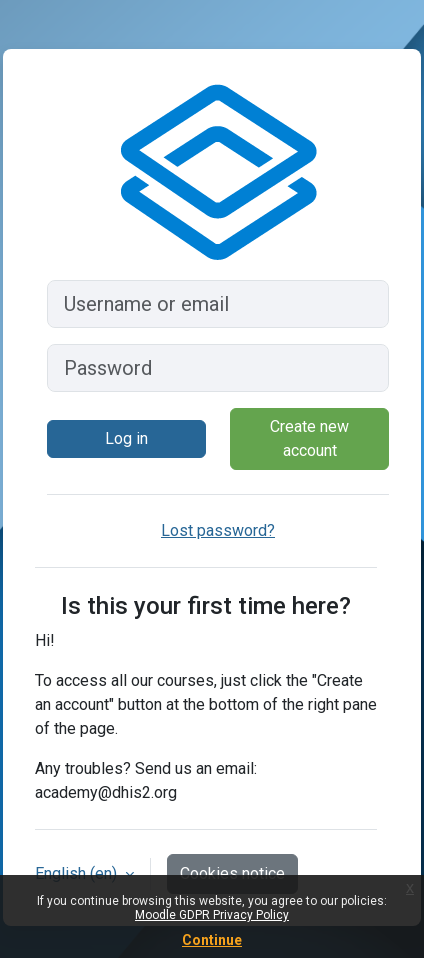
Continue (212, 940)
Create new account (309, 438)
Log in (126, 438)
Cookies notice (232, 873)
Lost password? (218, 530)
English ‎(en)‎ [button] (78, 873)
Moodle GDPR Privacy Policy (212, 915)
